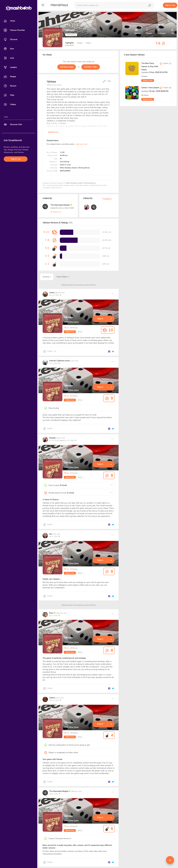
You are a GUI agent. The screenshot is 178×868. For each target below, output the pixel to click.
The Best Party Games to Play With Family (150, 67)
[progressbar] (67, 232)
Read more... (54, 132)
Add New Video (91, 67)
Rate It (100, 319)
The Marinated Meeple (60, 205)
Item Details (59, 5)
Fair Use (58, 188)
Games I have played (150, 88)
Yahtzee (68, 317)
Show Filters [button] (63, 277)
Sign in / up (16, 159)
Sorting (47, 277)
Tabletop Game (70, 332)
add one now (82, 144)
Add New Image (67, 67)
